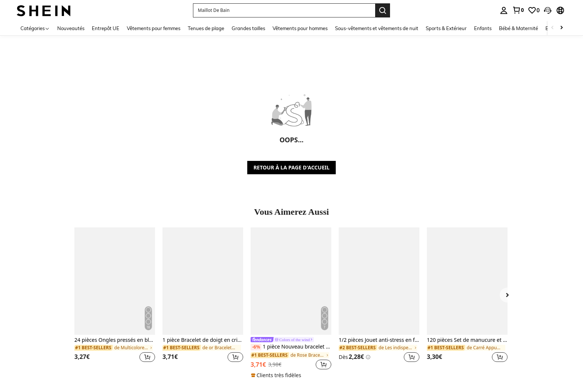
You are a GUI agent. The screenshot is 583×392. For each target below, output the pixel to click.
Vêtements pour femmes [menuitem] (154, 28)
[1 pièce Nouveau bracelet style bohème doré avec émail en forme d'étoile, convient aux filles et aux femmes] (291, 281)
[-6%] (256, 347)
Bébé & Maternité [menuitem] (518, 28)
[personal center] (504, 10)
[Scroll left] (553, 28)
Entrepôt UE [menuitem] (106, 28)
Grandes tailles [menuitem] (248, 28)
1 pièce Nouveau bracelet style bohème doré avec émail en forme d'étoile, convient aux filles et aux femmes (291, 347)
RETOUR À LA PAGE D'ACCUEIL (292, 167)
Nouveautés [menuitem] (71, 28)
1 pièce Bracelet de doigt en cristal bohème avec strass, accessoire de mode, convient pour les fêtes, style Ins (203, 340)
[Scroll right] (561, 28)
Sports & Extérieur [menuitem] (446, 28)
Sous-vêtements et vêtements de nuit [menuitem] (377, 28)
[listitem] (115, 299)
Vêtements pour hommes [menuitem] (300, 28)
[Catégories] (35, 28)
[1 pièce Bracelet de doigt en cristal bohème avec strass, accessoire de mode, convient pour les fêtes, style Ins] (203, 281)
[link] (518, 10)
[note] (277, 375)
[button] (548, 10)
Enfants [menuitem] (483, 28)
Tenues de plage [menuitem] (206, 28)
